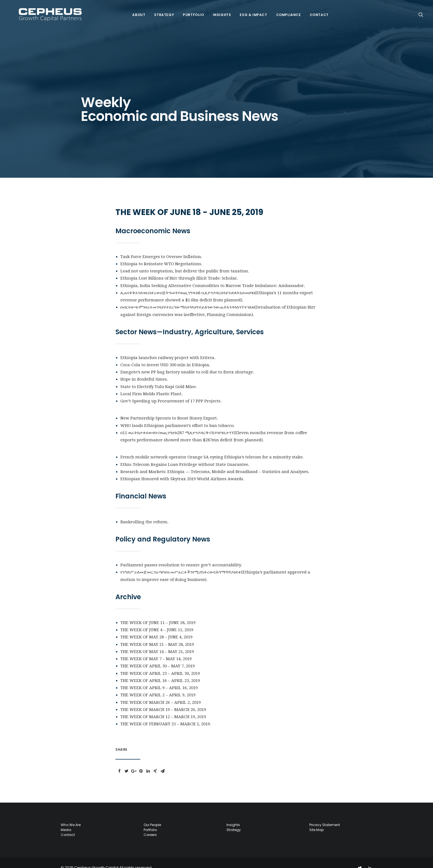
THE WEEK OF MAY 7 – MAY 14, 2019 (156, 649)
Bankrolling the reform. (144, 512)
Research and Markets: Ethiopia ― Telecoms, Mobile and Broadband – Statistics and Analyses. (215, 462)
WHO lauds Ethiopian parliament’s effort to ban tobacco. (178, 416)
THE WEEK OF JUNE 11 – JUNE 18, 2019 (158, 613)
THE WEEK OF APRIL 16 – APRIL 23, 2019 (160, 671)
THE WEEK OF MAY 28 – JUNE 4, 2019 (156, 627)
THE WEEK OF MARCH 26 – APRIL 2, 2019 (161, 692)
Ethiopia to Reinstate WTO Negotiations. (162, 254)
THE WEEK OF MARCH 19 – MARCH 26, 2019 (163, 700)
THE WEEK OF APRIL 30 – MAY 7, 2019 (158, 656)
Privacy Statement (325, 815)
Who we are (71, 815)
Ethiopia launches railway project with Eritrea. (168, 348)
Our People (152, 815)
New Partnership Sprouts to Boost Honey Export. (170, 408)
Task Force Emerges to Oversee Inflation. (162, 247)
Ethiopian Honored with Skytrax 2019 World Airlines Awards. (182, 469)
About (135, 10)
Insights (218, 10)
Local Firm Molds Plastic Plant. (152, 384)
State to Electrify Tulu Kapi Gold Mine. (159, 377)
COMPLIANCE (284, 10)
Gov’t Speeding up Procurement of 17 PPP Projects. (171, 391)
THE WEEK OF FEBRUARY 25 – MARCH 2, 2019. (166, 714)
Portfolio (189, 10)
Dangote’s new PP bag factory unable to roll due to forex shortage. (187, 362)
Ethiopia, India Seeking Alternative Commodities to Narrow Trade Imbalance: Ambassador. (213, 276)
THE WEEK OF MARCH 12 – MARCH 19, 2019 (163, 707)
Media (66, 820)
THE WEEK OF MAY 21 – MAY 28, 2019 (157, 635)
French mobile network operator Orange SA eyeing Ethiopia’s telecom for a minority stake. (212, 447)
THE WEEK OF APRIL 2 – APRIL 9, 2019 (158, 685)
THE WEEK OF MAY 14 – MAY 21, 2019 (157, 642)
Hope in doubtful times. (145, 369)
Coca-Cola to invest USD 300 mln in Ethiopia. (165, 355)
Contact (315, 10)
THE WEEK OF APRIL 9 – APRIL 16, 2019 (159, 678)
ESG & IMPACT (249, 10)
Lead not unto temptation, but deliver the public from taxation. (185, 261)
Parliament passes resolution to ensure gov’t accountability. (181, 555)
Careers (150, 825)
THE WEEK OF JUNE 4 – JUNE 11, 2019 (157, 620)
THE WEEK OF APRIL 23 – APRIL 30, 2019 (160, 663)
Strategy (160, 10)
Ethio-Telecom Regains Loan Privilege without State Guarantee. (185, 455)
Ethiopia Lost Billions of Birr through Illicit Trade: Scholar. (179, 268)
